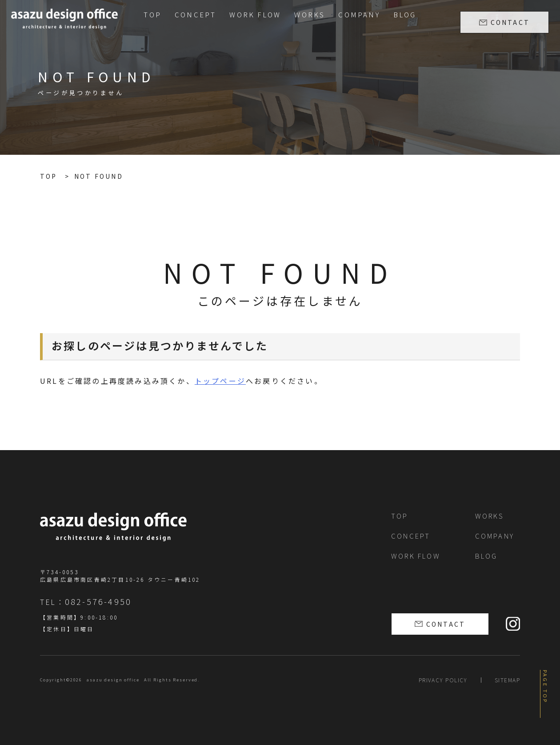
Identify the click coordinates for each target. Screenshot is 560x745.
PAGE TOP (545, 687)
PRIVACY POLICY (443, 680)
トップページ (220, 381)
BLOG (405, 14)
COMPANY (359, 14)
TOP (152, 14)
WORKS (310, 14)
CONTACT (510, 22)
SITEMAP (507, 680)
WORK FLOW (255, 14)
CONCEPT (195, 14)
